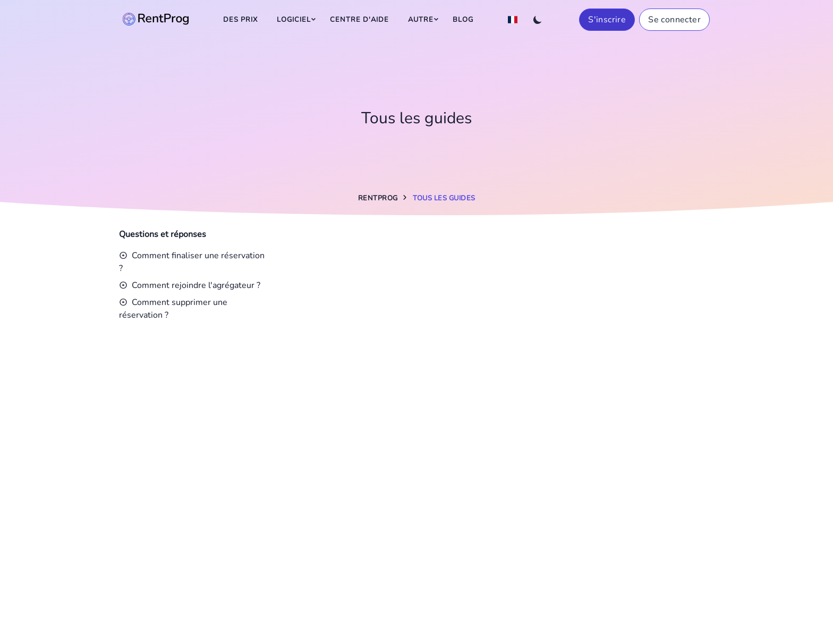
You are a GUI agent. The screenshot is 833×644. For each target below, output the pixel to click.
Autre (421, 20)
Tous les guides (444, 198)
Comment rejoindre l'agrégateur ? (190, 285)
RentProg (378, 198)
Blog (463, 20)
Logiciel (294, 20)
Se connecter (674, 20)
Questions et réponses (163, 234)
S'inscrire (607, 20)
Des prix (240, 20)
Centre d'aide (359, 20)
